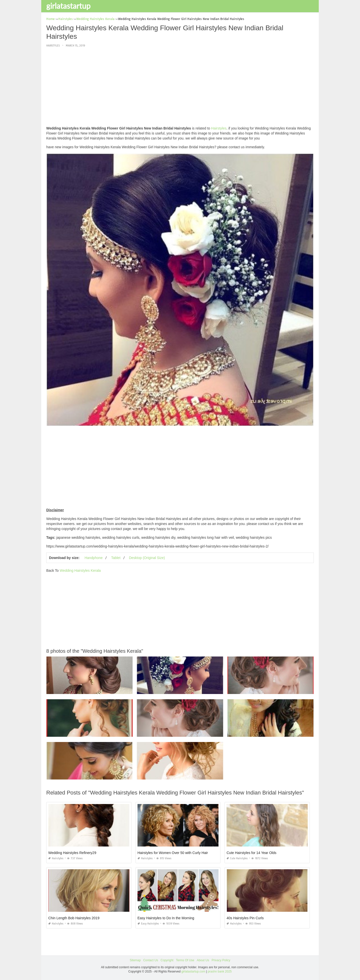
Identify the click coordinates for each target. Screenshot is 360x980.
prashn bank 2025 (220, 971)
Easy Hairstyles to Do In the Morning (166, 918)
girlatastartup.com (193, 971)
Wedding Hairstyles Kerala (80, 570)
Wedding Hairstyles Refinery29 (72, 853)
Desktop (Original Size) (147, 558)
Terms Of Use (185, 960)
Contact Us (151, 960)
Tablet (116, 558)
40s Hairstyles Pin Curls (245, 918)
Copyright (167, 960)
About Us (203, 960)
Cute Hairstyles (237, 858)
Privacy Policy (221, 960)
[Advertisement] (180, 87)
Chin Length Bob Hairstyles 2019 (74, 918)
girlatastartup (68, 6)
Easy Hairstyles (148, 924)
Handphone (93, 558)
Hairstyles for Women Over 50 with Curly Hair (173, 853)
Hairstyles (53, 46)
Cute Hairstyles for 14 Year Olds (251, 853)
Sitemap (135, 960)
